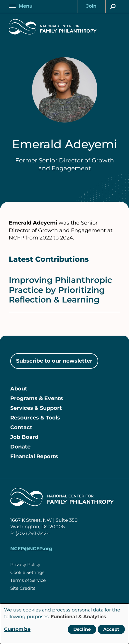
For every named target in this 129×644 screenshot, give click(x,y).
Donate (20, 447)
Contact (21, 427)
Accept (111, 629)
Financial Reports (34, 456)
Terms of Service (28, 580)
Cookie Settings (27, 572)
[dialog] (64, 624)
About (19, 389)
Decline (82, 629)
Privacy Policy (25, 564)
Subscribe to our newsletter (54, 361)
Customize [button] (17, 629)
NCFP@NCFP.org (31, 549)
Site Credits (23, 588)
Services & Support (36, 408)
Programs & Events (37, 398)
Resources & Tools (35, 418)
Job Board (24, 437)
